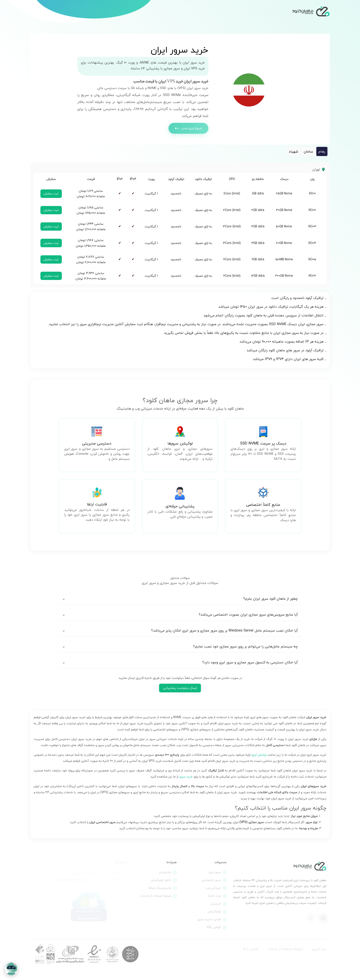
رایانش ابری (259, 755)
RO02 (312, 210)
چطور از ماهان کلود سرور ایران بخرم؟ (271, 599)
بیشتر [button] (204, 10)
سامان (308, 151)
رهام (322, 151)
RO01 (312, 193)
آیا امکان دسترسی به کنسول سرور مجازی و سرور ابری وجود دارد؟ (250, 662)
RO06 (312, 276)
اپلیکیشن (225, 10)
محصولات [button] (274, 10)
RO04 (312, 243)
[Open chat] (11, 969)
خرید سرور (186, 777)
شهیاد (293, 151)
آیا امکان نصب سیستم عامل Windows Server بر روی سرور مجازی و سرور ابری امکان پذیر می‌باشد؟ (224, 630)
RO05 (312, 259)
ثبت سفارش (51, 194)
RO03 (312, 226)
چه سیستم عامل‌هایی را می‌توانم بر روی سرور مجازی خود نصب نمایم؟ (245, 646)
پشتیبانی (249, 10)
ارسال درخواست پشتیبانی (180, 688)
